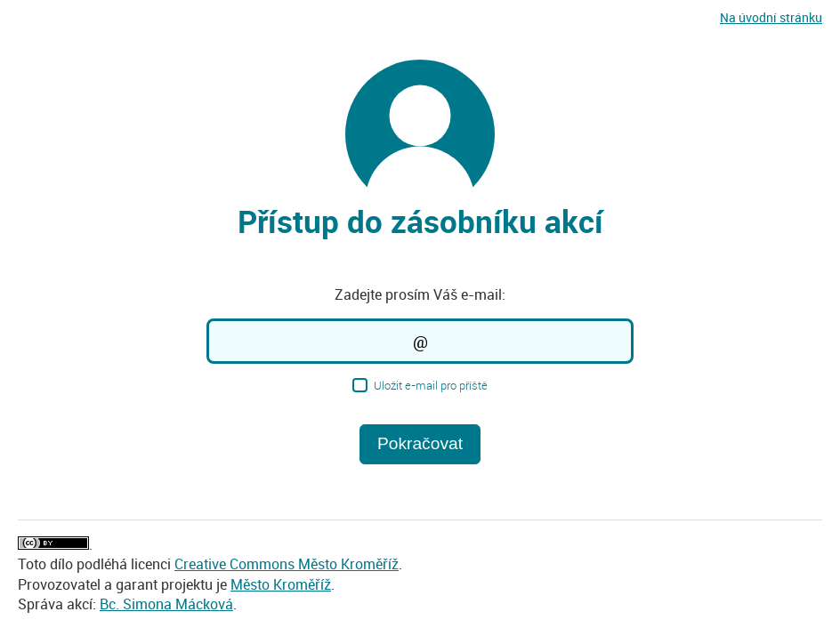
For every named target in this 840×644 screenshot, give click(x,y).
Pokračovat (420, 443)
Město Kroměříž (281, 584)
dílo (61, 564)
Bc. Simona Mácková (166, 604)
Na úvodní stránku (771, 17)
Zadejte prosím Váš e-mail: (420, 294)
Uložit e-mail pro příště (420, 385)
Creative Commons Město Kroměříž (287, 564)
